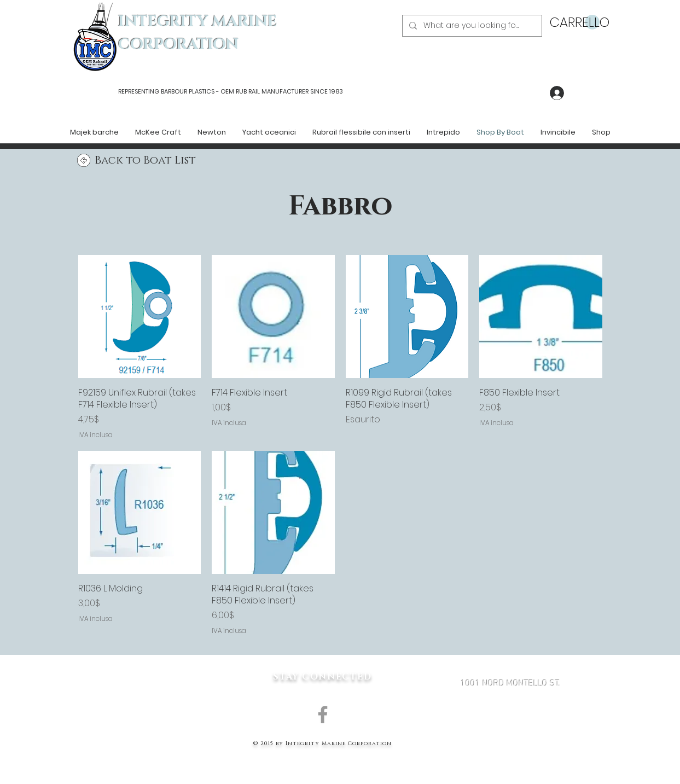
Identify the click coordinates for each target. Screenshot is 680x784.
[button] (575, 22)
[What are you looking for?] (471, 26)
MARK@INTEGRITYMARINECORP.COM (510, 742)
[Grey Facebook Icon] (323, 715)
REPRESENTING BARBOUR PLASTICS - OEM (176, 91)
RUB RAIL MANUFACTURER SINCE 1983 (289, 91)
